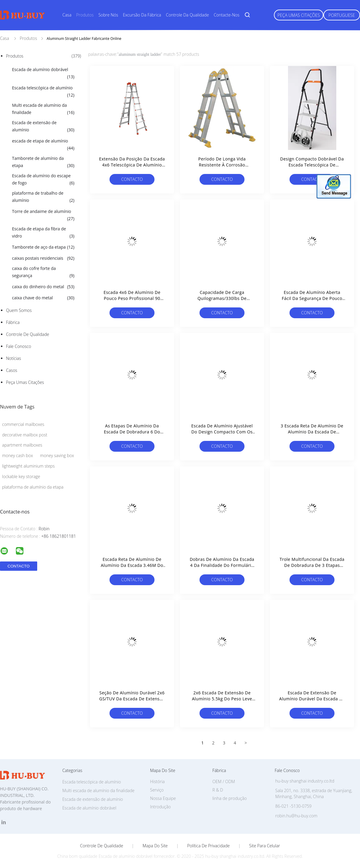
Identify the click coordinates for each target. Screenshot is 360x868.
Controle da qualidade (187, 15)
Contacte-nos (226, 15)
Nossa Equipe (163, 798)
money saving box (57, 455)
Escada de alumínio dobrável (43, 73)
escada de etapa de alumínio (43, 145)
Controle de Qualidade (28, 334)
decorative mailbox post (25, 435)
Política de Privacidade (208, 846)
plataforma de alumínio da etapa (33, 487)
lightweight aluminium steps (28, 466)
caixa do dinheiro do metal (43, 287)
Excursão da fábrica (142, 15)
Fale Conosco (19, 346)
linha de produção (229, 798)
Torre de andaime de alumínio (43, 215)
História (157, 781)
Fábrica (13, 322)
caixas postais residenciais (43, 258)
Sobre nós (108, 15)
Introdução (160, 807)
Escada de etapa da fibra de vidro (43, 233)
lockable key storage (21, 476)
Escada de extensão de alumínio (43, 127)
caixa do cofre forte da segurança (43, 272)
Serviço (157, 790)
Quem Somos (19, 310)
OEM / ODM (224, 781)
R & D (218, 790)
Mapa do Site (155, 846)
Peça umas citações (299, 15)
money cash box (18, 455)
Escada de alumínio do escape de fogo (43, 180)
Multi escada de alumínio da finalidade (43, 109)
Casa (67, 15)
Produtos (85, 15)
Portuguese (342, 15)
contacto (132, 179)
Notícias (13, 358)
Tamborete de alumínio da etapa (43, 162)
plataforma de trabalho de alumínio (43, 197)
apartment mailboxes (22, 445)
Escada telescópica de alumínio (43, 92)
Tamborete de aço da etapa (43, 247)
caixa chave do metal (43, 298)
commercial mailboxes (23, 424)
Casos (12, 370)
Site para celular (265, 846)
